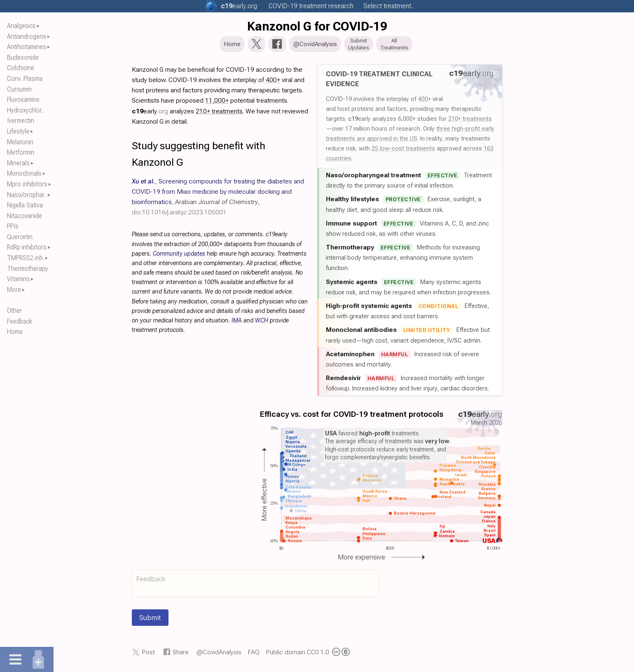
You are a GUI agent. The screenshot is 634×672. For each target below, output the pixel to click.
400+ (425, 101)
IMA (237, 323)
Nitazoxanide (25, 216)
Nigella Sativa (25, 205)
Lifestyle (18, 131)
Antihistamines (27, 47)
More (14, 290)
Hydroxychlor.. (26, 110)
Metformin (21, 152)
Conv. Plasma (25, 79)
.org (239, 6)
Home (15, 332)
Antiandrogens (27, 36)
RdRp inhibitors (27, 247)
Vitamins (18, 279)
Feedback (20, 321)
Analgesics (21, 26)
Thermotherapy (28, 269)
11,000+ (217, 103)
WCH (262, 323)
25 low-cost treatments (403, 151)
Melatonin (20, 142)
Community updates (179, 256)
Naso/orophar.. (27, 195)
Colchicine (21, 68)
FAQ (254, 654)
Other (14, 311)
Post (148, 654)
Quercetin (20, 237)
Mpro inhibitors (27, 184)
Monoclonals (24, 173)
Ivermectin (21, 121)
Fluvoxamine (23, 100)
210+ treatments (470, 121)
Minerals (18, 163)
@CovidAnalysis (219, 654)
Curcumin (19, 89)
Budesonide (23, 58)
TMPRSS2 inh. (26, 258)
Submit (150, 620)
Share (181, 654)
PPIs (13, 226)
